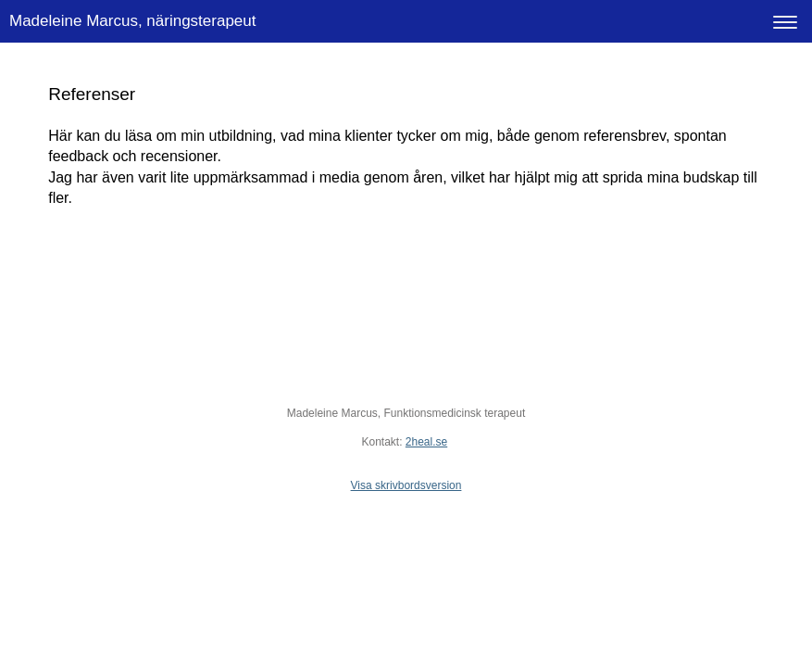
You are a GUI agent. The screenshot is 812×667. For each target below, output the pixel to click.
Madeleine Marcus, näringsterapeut (132, 21)
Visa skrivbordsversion (406, 485)
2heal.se (426, 442)
